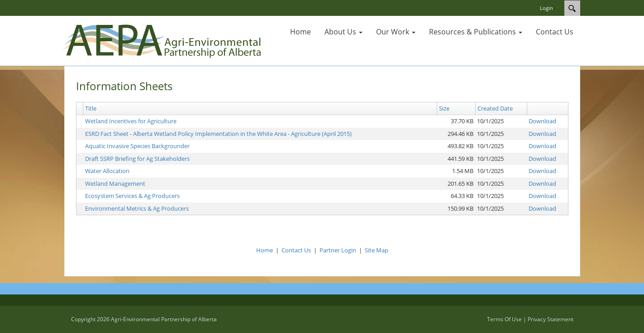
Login (546, 8)
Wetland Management (115, 183)
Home (265, 250)
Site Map (377, 250)
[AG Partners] (163, 40)
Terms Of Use (504, 319)
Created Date (495, 108)
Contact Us (296, 250)
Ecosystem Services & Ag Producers (132, 196)
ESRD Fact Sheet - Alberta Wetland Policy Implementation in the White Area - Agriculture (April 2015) (218, 134)
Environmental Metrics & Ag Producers (137, 208)
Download (542, 121)
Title (91, 108)
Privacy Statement (551, 319)
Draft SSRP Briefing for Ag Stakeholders (137, 159)
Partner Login (338, 250)
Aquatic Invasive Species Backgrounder (137, 146)
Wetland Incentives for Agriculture (131, 121)
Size (444, 108)
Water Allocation (107, 171)
